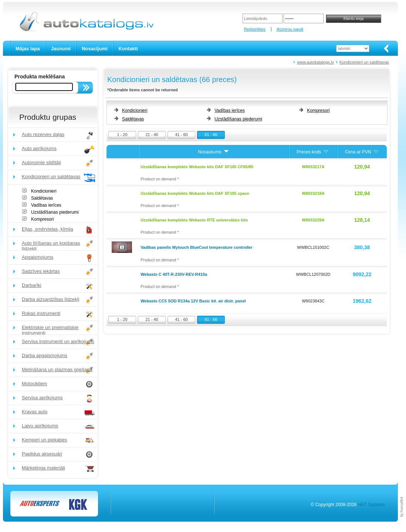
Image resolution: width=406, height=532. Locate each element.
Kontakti (128, 49)
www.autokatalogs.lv (315, 62)
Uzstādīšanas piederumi (55, 212)
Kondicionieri (44, 191)
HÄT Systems (371, 505)
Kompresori (42, 219)
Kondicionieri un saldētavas (364, 62)
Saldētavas (42, 198)
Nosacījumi (94, 49)
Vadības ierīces (46, 205)
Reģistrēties (255, 29)
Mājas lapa (28, 49)
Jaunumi (61, 49)
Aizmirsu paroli (290, 29)
